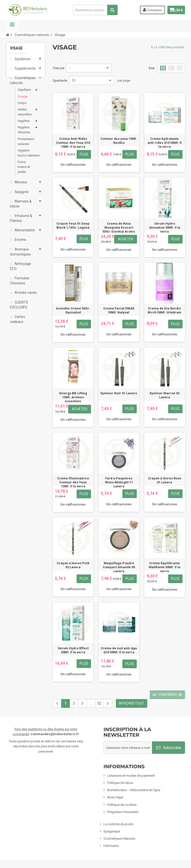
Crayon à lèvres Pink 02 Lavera (73, 565)
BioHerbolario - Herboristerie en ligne (134, 790)
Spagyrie (21, 195)
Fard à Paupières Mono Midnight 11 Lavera (119, 482)
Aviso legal (115, 797)
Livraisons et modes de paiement (131, 776)
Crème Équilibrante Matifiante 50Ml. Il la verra (165, 567)
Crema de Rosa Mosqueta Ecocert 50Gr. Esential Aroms (119, 228)
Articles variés (25, 296)
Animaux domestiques (20, 255)
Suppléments (25, 72)
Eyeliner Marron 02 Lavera (165, 395)
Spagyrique (112, 831)
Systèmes (22, 62)
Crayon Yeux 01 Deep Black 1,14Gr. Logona (73, 226)
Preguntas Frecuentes (123, 812)
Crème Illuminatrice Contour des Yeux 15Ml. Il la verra (73, 482)
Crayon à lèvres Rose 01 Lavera (165, 480)
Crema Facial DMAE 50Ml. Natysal (119, 310)
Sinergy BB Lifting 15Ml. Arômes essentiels (73, 397)
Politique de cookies (122, 805)
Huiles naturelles (25, 115)
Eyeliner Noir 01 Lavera (119, 393)
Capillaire (24, 93)
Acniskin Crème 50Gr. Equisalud (73, 310)
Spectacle (60, 80)
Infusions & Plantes (21, 221)
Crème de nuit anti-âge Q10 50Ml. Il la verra (119, 650)
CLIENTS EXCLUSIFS (19, 308)
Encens (20, 243)
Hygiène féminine (24, 133)
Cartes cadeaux (18, 322)
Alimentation (24, 234)
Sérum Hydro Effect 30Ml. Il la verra (73, 650)
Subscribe (169, 748)
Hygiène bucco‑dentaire (26, 156)
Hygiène (24, 124)
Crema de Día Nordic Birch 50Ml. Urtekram (165, 310)
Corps (22, 106)
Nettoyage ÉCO (21, 269)
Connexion (149, 10)
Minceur (21, 186)
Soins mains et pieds (24, 170)
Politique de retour (120, 783)
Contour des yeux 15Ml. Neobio (119, 141)
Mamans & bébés (21, 207)
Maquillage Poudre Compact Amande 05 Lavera (119, 567)
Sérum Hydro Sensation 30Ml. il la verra (165, 228)
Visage (23, 100)
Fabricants (111, 846)
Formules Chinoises (20, 284)
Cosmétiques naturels (23, 84)
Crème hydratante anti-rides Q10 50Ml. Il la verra (165, 143)
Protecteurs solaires (26, 145)
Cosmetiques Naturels (119, 839)
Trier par (59, 68)
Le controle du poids (118, 824)
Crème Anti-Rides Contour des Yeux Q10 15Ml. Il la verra (73, 143)
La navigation (12, 26)
